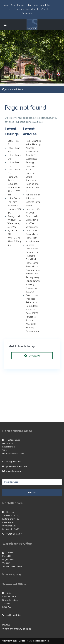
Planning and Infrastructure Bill (32, 188)
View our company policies (17, 629)
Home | (7, 5)
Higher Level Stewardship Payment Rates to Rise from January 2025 (33, 270)
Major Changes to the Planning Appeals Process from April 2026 (33, 148)
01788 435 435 (14, 574)
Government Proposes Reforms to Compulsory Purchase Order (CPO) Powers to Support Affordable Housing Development (32, 313)
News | (22, 5)
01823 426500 (14, 615)
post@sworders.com (17, 466)
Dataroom (27, 13)
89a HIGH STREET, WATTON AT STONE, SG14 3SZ (14, 238)
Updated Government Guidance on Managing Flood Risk (32, 252)
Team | (10, 9)
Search (32, 493)
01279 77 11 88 (14, 462)
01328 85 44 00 (14, 534)
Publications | (33, 5)
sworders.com (14, 471)
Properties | (20, 9)
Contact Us (32, 356)
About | (15, 5)
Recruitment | (33, 9)
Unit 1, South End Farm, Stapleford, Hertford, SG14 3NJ (15, 206)
